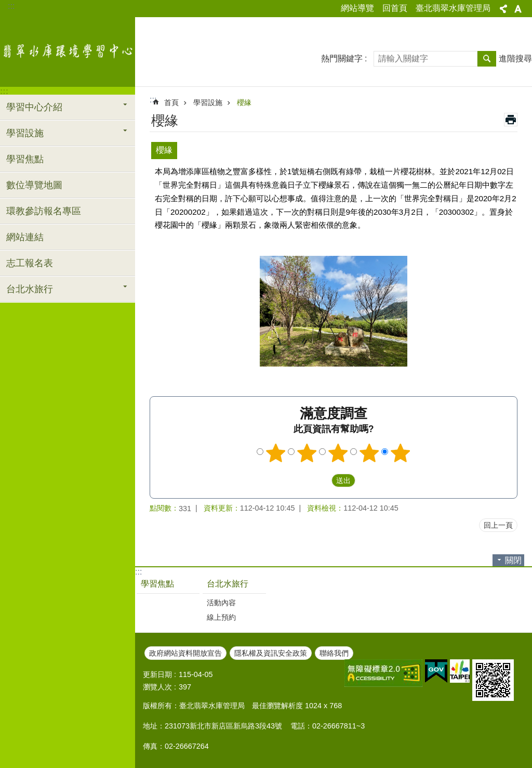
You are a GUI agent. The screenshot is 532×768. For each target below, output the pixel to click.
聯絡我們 (334, 653)
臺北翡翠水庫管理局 (453, 8)
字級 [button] (518, 9)
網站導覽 (357, 8)
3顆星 (338, 453)
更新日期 (157, 674)
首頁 (171, 102)
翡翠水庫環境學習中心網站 (68, 50)
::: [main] (153, 100)
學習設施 (208, 102)
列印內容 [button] (511, 120)
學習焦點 (25, 159)
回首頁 (395, 8)
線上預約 (221, 617)
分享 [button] (503, 9)
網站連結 (25, 237)
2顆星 (307, 453)
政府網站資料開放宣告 (185, 653)
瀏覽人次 (157, 687)
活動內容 (221, 603)
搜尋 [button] (487, 59)
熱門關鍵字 (342, 58)
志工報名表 (30, 263)
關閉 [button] (513, 560)
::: (11, 6)
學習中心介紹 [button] (34, 107)
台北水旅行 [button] (30, 289)
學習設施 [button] (25, 133)
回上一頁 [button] (498, 525)
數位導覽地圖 (34, 185)
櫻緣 (244, 102)
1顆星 (276, 453)
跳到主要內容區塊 (5, 5)
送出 (322, 480)
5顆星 (401, 453)
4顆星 (369, 453)
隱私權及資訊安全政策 (271, 653)
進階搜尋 (515, 58)
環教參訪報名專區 (44, 211)
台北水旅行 (228, 584)
